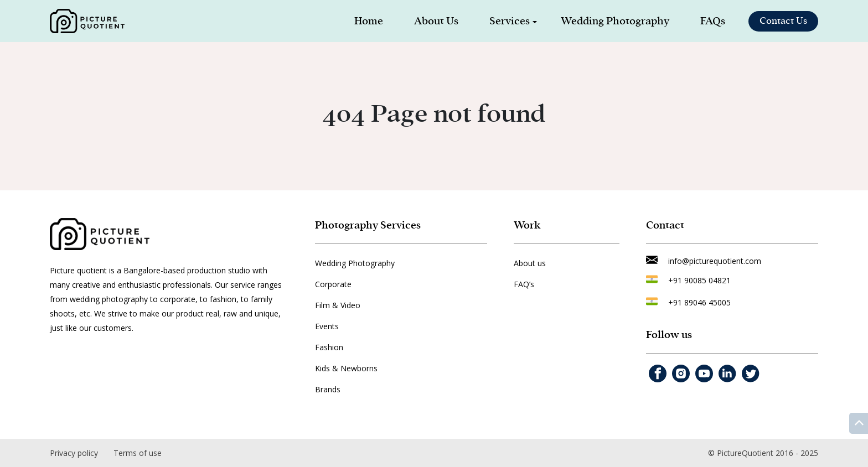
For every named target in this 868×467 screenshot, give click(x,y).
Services (510, 21)
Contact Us (783, 21)
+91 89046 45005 (699, 302)
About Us (436, 21)
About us (530, 263)
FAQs (713, 21)
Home (369, 21)
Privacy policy (74, 453)
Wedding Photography (615, 21)
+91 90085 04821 (699, 280)
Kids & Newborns (346, 368)
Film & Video (338, 305)
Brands (328, 389)
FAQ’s (524, 284)
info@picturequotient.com (715, 261)
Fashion (329, 347)
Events (327, 326)
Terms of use (138, 453)
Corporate (333, 284)
